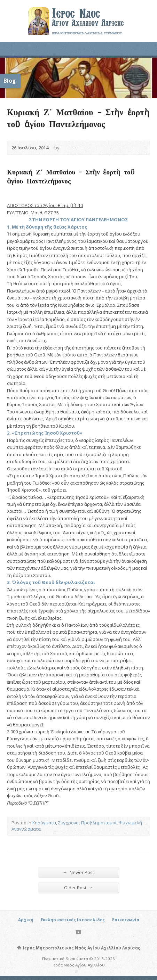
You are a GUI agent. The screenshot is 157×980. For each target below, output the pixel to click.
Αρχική (26, 920)
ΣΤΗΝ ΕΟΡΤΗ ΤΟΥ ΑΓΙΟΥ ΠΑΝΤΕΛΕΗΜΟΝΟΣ (78, 220)
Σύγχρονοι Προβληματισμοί (87, 823)
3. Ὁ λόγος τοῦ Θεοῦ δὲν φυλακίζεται (51, 582)
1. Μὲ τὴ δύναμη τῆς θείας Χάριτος (47, 227)
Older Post (79, 887)
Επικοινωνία (126, 920)
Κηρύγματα (44, 823)
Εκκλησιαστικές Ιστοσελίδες (73, 920)
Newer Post (79, 872)
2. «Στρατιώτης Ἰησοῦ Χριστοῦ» (45, 433)
